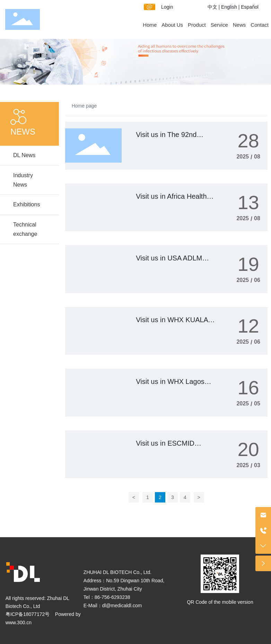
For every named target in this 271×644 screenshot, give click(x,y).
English (229, 7)
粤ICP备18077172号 (28, 614)
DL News (24, 155)
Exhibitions (27, 204)
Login (167, 7)
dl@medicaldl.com (122, 606)
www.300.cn (19, 622)
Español (250, 7)
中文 (212, 7)
